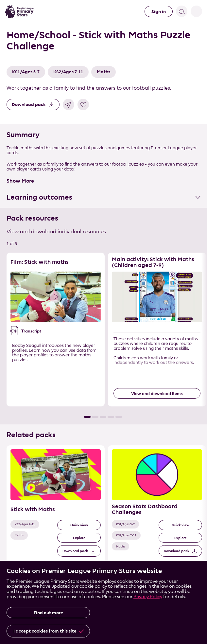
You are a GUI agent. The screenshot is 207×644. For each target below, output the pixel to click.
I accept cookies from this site (45, 631)
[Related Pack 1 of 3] (56, 505)
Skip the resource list (0, 253)
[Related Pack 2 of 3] (157, 505)
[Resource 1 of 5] (56, 330)
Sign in (159, 12)
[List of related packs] (103, 511)
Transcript (31, 331)
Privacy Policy (148, 596)
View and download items (157, 393)
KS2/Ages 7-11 (68, 72)
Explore (79, 538)
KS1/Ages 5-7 (26, 72)
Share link (69, 105)
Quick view (79, 525)
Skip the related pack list (0, 446)
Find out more (48, 613)
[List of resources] (103, 335)
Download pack (29, 105)
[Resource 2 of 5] (157, 330)
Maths (103, 72)
